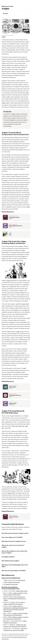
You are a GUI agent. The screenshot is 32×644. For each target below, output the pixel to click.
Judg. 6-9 (10, 280)
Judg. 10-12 (25, 304)
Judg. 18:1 (21, 426)
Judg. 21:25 (11, 493)
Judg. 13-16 (20, 332)
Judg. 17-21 (5, 103)
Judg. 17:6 (15, 426)
